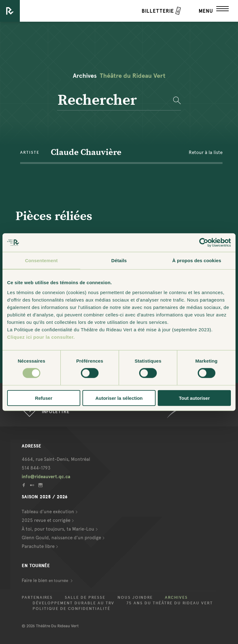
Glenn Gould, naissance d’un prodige (61, 538)
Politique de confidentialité (71, 609)
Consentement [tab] (41, 260)
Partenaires (37, 598)
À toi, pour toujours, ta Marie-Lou (58, 529)
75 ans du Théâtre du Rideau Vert (170, 603)
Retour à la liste (206, 152)
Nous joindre (135, 598)
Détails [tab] (119, 260)
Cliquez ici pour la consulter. (41, 337)
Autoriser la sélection (119, 398)
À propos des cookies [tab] (197, 260)
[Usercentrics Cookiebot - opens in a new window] (204, 243)
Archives (176, 598)
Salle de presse (85, 598)
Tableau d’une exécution (48, 512)
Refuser (44, 398)
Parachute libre (38, 546)
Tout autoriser (194, 398)
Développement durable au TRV (73, 603)
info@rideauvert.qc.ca (46, 477)
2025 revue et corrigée (46, 520)
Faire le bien (45, 580)
